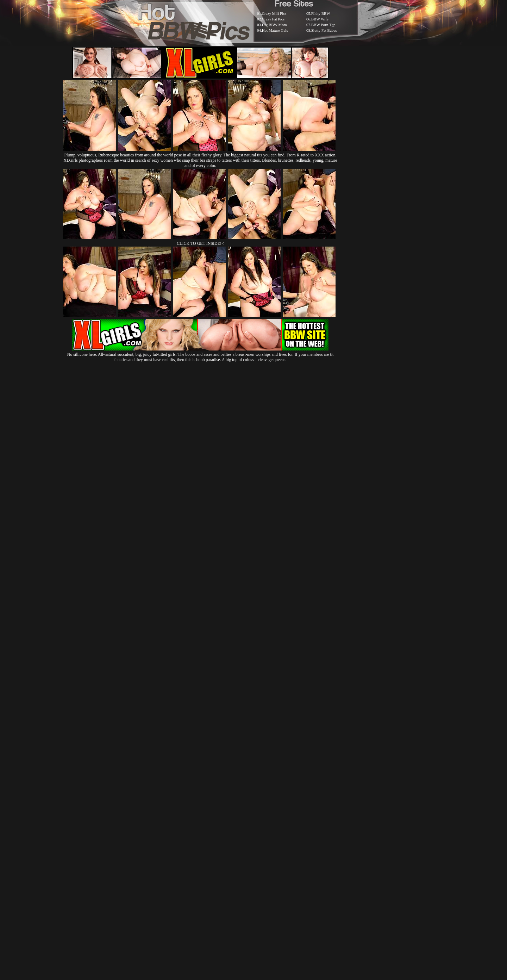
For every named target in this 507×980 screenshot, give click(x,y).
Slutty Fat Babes (324, 30)
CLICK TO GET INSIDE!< (200, 243)
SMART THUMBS (266, 809)
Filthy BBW (321, 13)
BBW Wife (320, 19)
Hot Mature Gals (275, 30)
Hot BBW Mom (274, 25)
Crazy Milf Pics (274, 13)
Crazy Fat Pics (273, 19)
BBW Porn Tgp (323, 25)
